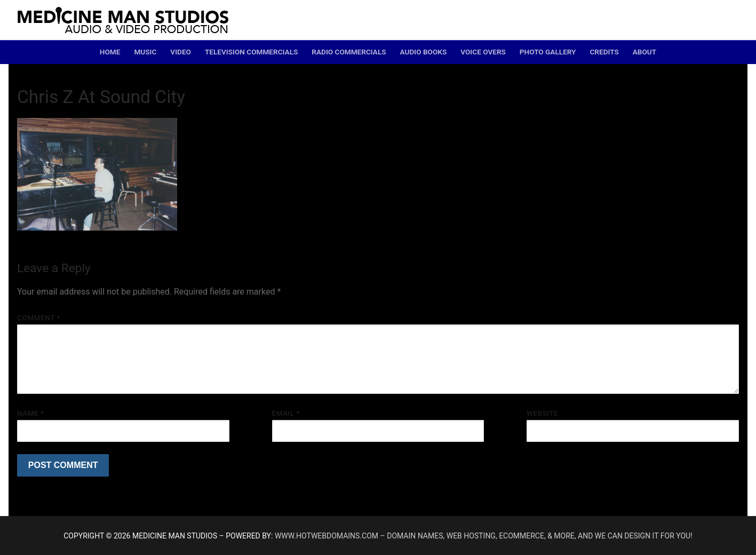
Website (542, 413)
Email (286, 413)
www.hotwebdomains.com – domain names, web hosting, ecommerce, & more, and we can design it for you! (484, 536)
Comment (39, 318)
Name (31, 413)
